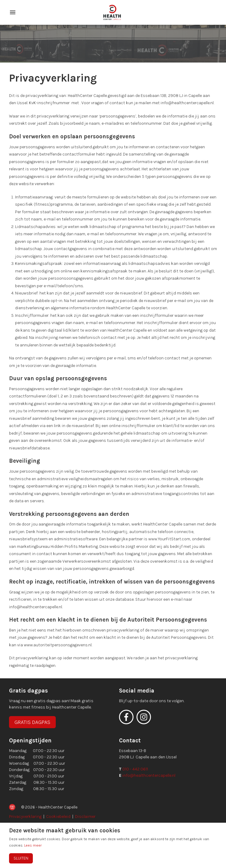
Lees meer (33, 845)
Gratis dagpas (32, 722)
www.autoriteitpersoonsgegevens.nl (58, 645)
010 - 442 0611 (135, 769)
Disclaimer (85, 817)
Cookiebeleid (58, 817)
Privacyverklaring (25, 817)
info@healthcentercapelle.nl (149, 775)
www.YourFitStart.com (169, 539)
